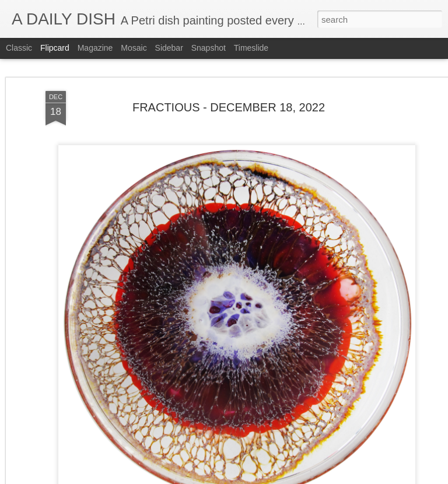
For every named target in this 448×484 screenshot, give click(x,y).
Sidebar (169, 48)
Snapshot (209, 48)
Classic (19, 48)
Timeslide (251, 48)
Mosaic (134, 48)
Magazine (95, 48)
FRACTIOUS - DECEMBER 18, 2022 (229, 107)
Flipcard (55, 48)
